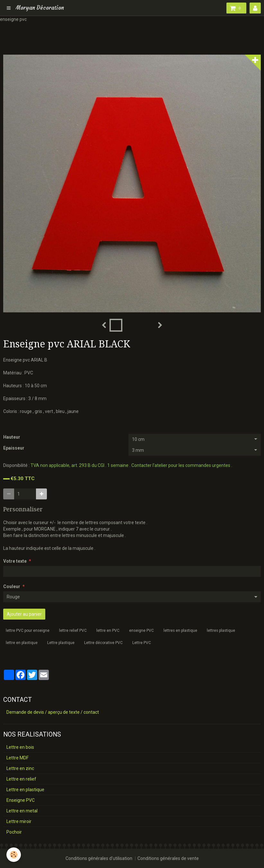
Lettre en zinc (20, 768)
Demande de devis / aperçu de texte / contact (53, 712)
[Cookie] (14, 855)
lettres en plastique (180, 631)
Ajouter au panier (24, 614)
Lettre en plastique (25, 790)
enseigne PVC (141, 631)
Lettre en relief (21, 779)
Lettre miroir (19, 821)
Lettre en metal (22, 811)
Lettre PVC (142, 643)
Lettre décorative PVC (103, 643)
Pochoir (14, 832)
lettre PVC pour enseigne (28, 631)
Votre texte (15, 561)
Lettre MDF (18, 758)
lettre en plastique (22, 643)
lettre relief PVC (73, 631)
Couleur (12, 586)
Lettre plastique (61, 643)
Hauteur (12, 437)
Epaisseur (14, 448)
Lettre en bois (20, 747)
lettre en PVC (108, 631)
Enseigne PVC (21, 800)
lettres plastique (221, 631)
